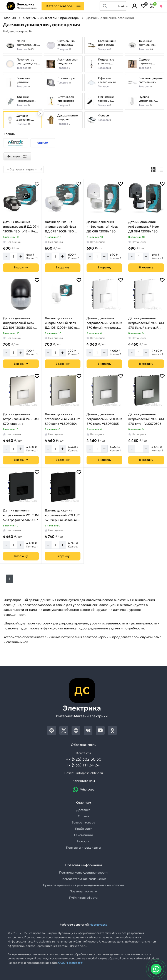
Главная (10, 18)
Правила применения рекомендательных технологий (83, 885)
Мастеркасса (98, 925)
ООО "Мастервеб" (71, 963)
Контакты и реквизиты (83, 848)
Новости (83, 841)
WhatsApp (83, 790)
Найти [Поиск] (122, 6)
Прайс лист (83, 829)
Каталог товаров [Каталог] (59, 6)
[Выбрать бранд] (16, 143)
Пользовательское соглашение (83, 879)
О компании (83, 835)
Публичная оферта (83, 898)
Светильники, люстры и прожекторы (51, 18)
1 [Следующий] (9, 579)
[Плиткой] (153, 170)
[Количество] (14, 256)
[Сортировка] (24, 169)
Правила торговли (83, 891)
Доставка (83, 810)
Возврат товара (83, 822)
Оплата (83, 816)
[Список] (161, 170)
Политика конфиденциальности (83, 872)
